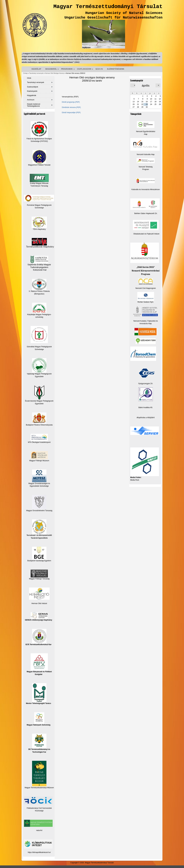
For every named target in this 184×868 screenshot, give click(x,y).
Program (146, 169)
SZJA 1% (99, 69)
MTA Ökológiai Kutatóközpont (39, 442)
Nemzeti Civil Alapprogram (146, 288)
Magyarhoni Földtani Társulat (39, 158)
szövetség (39, 317)
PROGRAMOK (67, 69)
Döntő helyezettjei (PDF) (71, 113)
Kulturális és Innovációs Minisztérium (146, 189)
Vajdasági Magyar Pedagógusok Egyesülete (39, 368)
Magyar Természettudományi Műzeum (39, 775)
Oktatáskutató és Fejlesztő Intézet (146, 234)
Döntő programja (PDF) (71, 102)
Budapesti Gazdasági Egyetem (39, 561)
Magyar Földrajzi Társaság (39, 575)
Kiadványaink (32, 91)
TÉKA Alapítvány (39, 223)
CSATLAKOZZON (84, 69)
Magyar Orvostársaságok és (39, 483)
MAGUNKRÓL (51, 69)
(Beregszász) (39, 294)
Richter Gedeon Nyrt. (146, 297)
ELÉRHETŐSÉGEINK (116, 69)
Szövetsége (39, 349)
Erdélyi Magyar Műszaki (39, 179)
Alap (146, 134)
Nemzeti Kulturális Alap (146, 154)
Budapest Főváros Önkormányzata (39, 425)
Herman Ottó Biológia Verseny (55, 73)
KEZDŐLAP (36, 69)
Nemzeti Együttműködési (146, 131)
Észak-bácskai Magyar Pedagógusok (39, 394)
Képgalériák (32, 95)
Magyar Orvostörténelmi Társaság (39, 511)
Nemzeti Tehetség (146, 167)
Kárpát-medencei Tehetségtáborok (34, 105)
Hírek (29, 78)
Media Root (135, 480)
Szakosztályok (33, 87)
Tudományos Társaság (39, 186)
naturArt (39, 830)
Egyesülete (39, 404)
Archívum (31, 100)
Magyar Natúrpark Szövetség (39, 719)
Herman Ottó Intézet (39, 603)
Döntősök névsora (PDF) (71, 107)
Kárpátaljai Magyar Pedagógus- (39, 315)
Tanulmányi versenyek (36, 73)
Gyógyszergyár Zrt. (146, 384)
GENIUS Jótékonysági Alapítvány (39, 617)
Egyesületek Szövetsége (39, 486)
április (146, 86)
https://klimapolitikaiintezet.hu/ (39, 852)
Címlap (25, 73)
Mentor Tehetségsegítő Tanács (39, 694)
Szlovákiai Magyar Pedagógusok (39, 347)
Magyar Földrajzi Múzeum (39, 461)
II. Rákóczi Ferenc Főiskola (39, 291)
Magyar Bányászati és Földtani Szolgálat (39, 664)
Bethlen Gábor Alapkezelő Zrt (146, 213)
